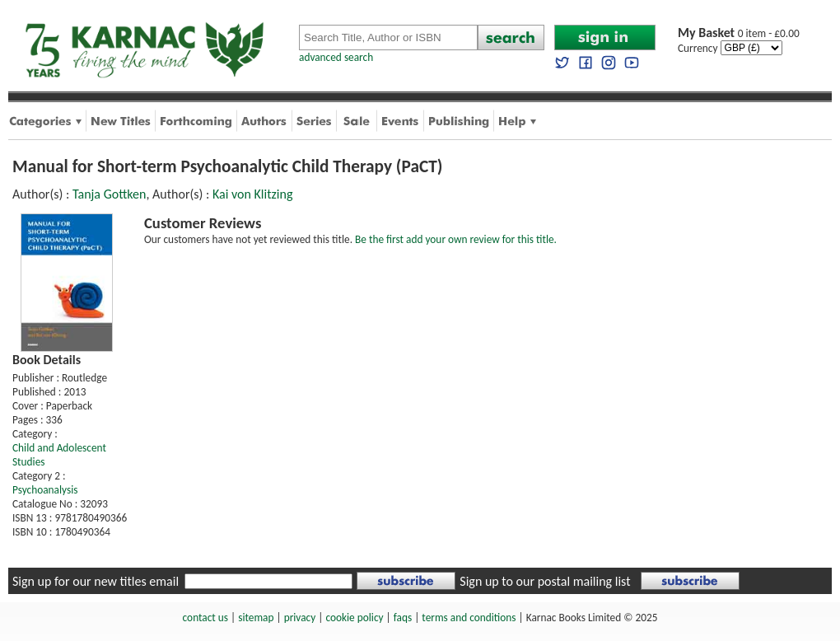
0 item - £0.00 (739, 33)
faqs (403, 618)
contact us (205, 618)
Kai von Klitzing (252, 194)
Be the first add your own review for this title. (456, 239)
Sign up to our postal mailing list (545, 581)
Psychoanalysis (45, 490)
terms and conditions (469, 618)
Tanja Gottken (110, 194)
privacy (300, 618)
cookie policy (354, 618)
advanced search (336, 57)
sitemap (256, 618)
